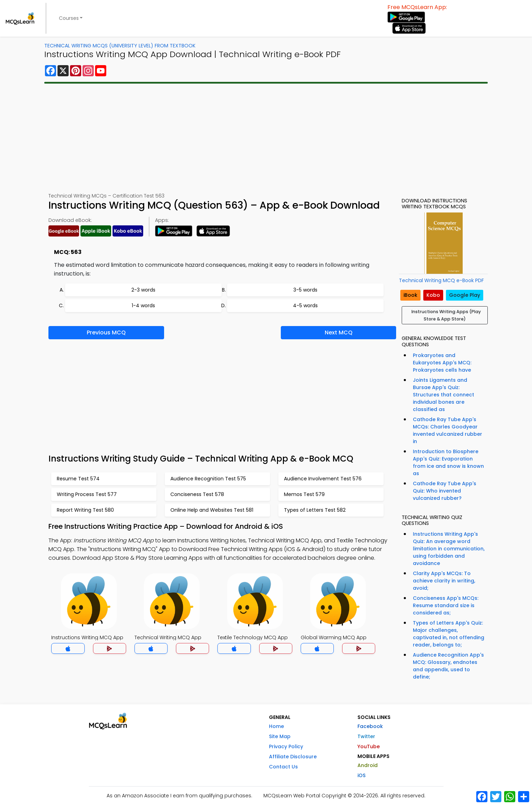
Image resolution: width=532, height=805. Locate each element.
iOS (361, 775)
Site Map (280, 736)
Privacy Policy (286, 746)
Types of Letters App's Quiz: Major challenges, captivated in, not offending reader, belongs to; (449, 634)
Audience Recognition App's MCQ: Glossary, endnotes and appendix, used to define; (448, 666)
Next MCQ (339, 332)
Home (276, 726)
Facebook (370, 726)
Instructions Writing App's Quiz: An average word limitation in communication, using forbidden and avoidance (449, 549)
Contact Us (283, 767)
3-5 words (305, 290)
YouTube (369, 746)
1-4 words (143, 305)
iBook (410, 295)
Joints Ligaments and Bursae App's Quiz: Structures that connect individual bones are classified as (444, 395)
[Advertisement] (266, 138)
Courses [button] (69, 18)
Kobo (433, 295)
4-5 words (305, 305)
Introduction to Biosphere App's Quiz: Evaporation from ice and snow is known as (448, 462)
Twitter (366, 736)
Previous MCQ (106, 332)
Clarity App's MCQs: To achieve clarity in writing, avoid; (444, 581)
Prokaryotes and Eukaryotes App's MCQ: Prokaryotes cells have (442, 363)
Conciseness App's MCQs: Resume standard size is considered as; (446, 605)
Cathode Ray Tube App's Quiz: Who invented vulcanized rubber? (445, 491)
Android (368, 765)
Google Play (465, 295)
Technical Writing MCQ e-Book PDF (441, 280)
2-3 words (143, 290)
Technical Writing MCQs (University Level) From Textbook (120, 46)
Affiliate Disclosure (293, 757)
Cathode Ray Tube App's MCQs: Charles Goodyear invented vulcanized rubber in (448, 430)
